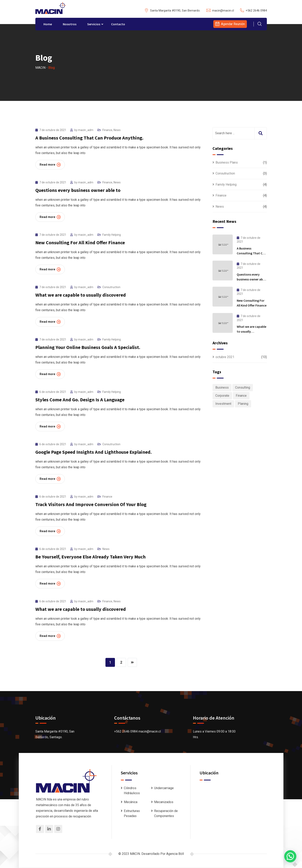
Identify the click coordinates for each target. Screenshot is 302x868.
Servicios (94, 24)
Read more (50, 165)
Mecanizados (164, 802)
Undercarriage (164, 788)
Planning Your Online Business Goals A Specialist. (88, 347)
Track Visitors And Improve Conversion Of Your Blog (91, 504)
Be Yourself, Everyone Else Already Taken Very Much (90, 557)
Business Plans (227, 162)
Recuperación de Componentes (166, 814)
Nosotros (70, 24)
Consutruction (111, 287)
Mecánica (131, 802)
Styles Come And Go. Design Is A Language (80, 400)
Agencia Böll (175, 854)
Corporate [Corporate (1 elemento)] (222, 396)
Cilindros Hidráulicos (132, 791)
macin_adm (86, 130)
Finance (107, 130)
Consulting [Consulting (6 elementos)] (243, 387)
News (117, 130)
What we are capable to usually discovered (81, 295)
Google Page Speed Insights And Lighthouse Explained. (94, 452)
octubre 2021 (225, 357)
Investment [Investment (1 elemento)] (223, 404)
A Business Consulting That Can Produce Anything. (89, 138)
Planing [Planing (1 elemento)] (243, 404)
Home (48, 24)
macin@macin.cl (223, 11)
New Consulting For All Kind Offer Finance (80, 243)
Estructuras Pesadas (132, 814)
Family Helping (112, 235)
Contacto (118, 24)
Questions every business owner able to (78, 190)
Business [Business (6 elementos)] (222, 387)
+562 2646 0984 (256, 11)
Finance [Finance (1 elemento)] (241, 396)
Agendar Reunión (233, 24)
